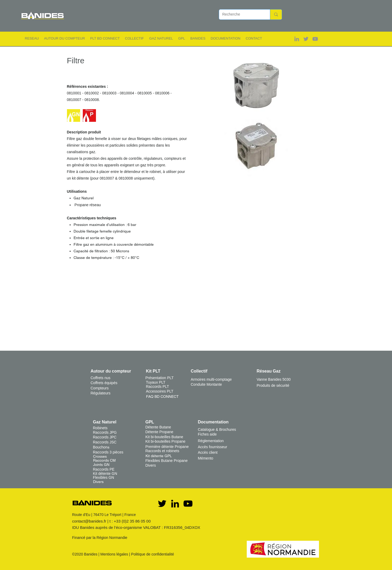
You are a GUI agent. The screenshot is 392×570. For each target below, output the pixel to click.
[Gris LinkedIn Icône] (297, 39)
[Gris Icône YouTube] (315, 39)
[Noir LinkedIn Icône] (175, 504)
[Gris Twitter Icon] (306, 39)
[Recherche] (241, 15)
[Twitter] (162, 504)
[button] (32, 38)
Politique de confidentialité (153, 554)
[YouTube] (188, 504)
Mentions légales (114, 554)
